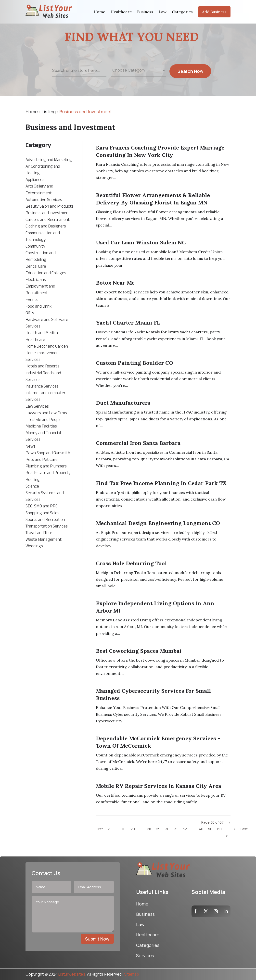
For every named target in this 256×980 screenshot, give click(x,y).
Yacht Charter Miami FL (128, 323)
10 (124, 829)
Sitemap (132, 974)
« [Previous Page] (109, 829)
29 (158, 829)
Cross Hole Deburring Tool (131, 563)
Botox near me (115, 283)
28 (149, 829)
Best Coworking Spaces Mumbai (139, 651)
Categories (182, 12)
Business (145, 12)
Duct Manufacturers (123, 403)
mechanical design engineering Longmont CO (158, 523)
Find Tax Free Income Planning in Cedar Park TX (161, 483)
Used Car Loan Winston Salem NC (141, 242)
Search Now (190, 76)
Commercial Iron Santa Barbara (138, 443)
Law (163, 12)
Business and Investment (86, 112)
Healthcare (121, 12)
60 (219, 829)
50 (210, 829)
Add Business (214, 12)
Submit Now (97, 939)
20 (133, 829)
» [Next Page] (235, 829)
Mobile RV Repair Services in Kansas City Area (159, 786)
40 (201, 829)
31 (176, 829)
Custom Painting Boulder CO (134, 363)
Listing (49, 112)
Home (99, 12)
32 (185, 829)
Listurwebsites (72, 974)
